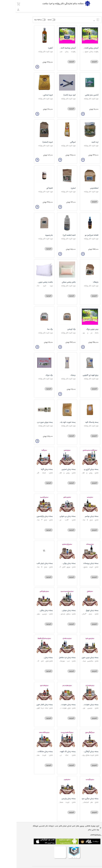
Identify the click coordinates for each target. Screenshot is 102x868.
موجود (33, 20)
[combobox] (96, 10)
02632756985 (78, 835)
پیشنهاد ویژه (21, 20)
